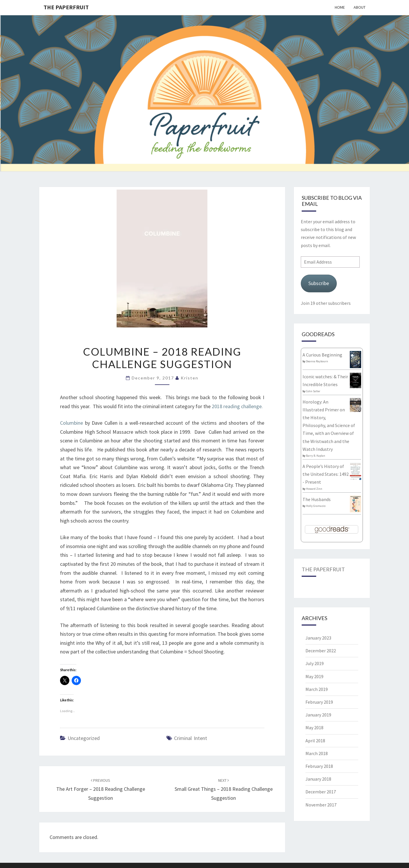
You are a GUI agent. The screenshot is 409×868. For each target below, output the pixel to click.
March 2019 (317, 689)
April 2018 (315, 741)
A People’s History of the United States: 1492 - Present (326, 474)
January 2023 (318, 638)
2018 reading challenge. (238, 406)
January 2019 (318, 715)
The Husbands (317, 499)
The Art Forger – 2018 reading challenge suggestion (101, 789)
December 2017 (321, 792)
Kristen (190, 378)
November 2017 (321, 805)
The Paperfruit (66, 7)
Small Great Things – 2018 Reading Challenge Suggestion (224, 789)
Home (340, 7)
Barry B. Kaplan (316, 456)
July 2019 (315, 663)
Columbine (72, 423)
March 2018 (317, 753)
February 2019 (319, 702)
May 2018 (314, 727)
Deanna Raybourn (317, 361)
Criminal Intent (191, 738)
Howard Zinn (314, 489)
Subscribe (319, 283)
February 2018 (319, 766)
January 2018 (318, 779)
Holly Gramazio (316, 506)
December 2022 (321, 651)
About (360, 7)
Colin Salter (313, 391)
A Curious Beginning (322, 355)
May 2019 (314, 676)
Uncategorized (84, 738)
